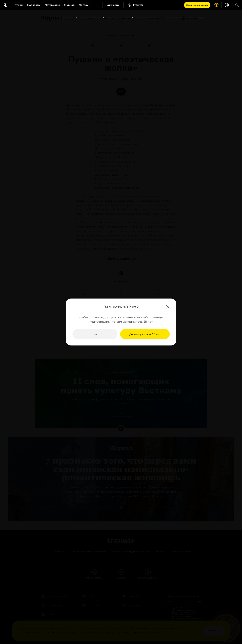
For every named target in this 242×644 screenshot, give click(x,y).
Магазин (85, 5)
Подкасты (34, 5)
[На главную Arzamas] (5, 5)
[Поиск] (237, 5)
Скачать (197, 5)
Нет (95, 334)
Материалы (52, 5)
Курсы (19, 5)
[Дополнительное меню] (96, 5)
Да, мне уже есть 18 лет (145, 334)
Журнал (69, 5)
